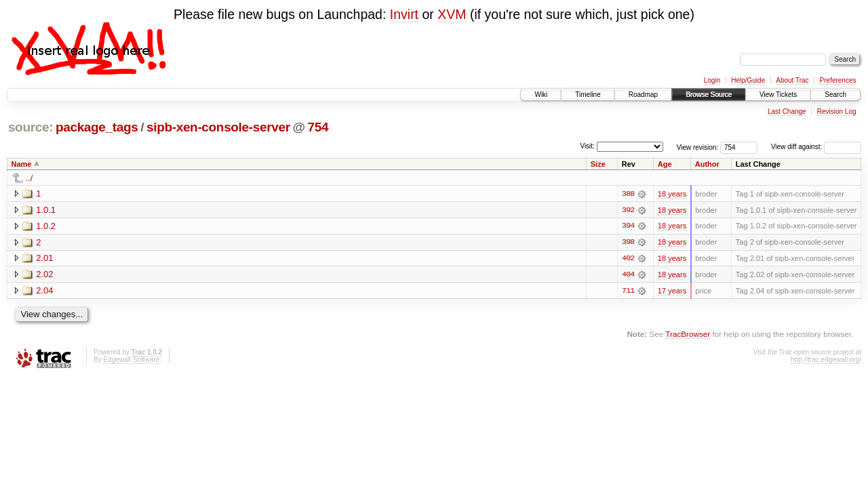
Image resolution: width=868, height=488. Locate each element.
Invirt (404, 14)
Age (665, 164)
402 (628, 259)
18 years (672, 194)
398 (628, 243)
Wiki (541, 95)
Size (598, 164)
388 (628, 194)
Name (22, 164)
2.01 (44, 259)
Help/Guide (748, 80)
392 (628, 210)
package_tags (97, 127)
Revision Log (837, 111)
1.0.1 (46, 210)
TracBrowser (688, 335)
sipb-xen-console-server (218, 127)
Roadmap (643, 95)
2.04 (44, 291)
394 (628, 226)
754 (318, 127)
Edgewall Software (131, 360)
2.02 (44, 275)
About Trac (792, 80)
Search (835, 95)
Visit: (587, 146)
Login (712, 80)
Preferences (838, 80)
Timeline (588, 95)
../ (29, 178)
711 (628, 291)
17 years (672, 291)
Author (707, 164)
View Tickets (778, 95)
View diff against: (816, 147)
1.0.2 (46, 226)
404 (628, 275)
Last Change (787, 111)
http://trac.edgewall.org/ (826, 360)
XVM (452, 14)
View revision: (698, 147)
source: (31, 127)
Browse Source (709, 95)
